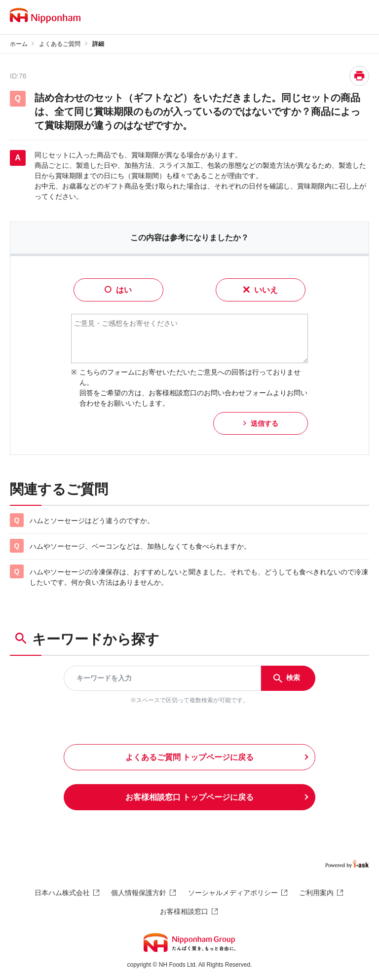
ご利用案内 (316, 893)
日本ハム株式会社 (62, 893)
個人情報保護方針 (139, 893)
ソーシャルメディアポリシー (233, 893)
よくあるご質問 (60, 44)
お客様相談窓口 (184, 911)
